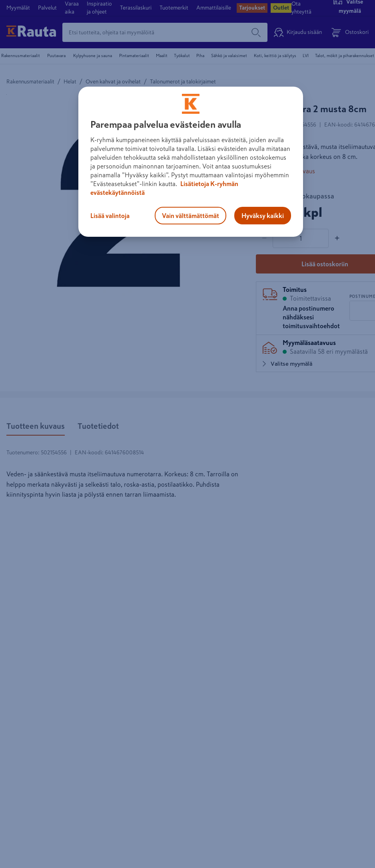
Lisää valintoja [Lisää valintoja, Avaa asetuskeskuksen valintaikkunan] (110, 216)
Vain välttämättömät (190, 216)
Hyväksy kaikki (263, 216)
